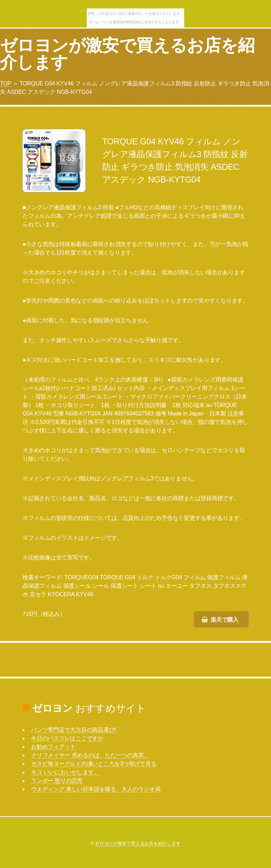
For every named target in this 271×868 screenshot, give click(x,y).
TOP (6, 83)
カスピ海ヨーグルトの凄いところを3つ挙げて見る (94, 764)
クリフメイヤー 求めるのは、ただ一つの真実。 (90, 755)
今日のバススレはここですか (67, 738)
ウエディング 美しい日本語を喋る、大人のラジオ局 (96, 789)
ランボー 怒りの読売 (57, 781)
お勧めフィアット (53, 747)
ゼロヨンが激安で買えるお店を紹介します (127, 54)
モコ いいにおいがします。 (65, 772)
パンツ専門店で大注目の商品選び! (74, 730)
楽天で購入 (225, 620)
